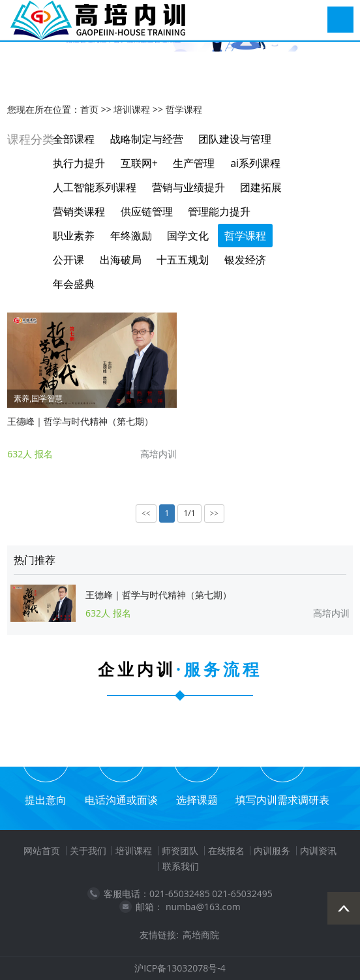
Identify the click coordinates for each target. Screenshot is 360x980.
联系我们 (181, 866)
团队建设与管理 (235, 139)
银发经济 (245, 260)
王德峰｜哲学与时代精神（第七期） (80, 421)
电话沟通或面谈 (121, 800)
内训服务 (272, 850)
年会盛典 (74, 284)
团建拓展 (261, 187)
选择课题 (197, 800)
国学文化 (188, 236)
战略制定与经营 (147, 139)
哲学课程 (184, 109)
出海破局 (121, 260)
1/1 (189, 513)
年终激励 (131, 236)
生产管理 (194, 163)
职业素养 (74, 236)
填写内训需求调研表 (282, 800)
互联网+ (139, 163)
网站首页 (42, 850)
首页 (89, 109)
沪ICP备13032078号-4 (180, 968)
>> (215, 513)
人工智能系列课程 (95, 187)
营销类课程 (79, 211)
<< (146, 513)
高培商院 (201, 935)
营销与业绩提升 (188, 187)
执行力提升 (79, 163)
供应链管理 (147, 211)
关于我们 (88, 850)
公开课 (68, 260)
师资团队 (180, 850)
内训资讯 (318, 850)
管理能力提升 (219, 211)
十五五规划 (183, 260)
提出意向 (46, 800)
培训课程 (132, 109)
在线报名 (226, 850)
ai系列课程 (255, 163)
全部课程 (74, 139)
